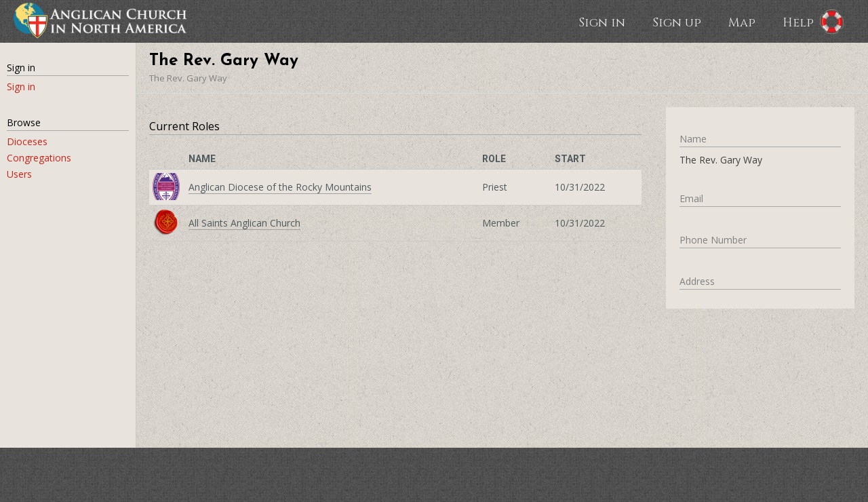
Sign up (677, 22)
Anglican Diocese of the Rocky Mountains (280, 187)
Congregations (39, 158)
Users (19, 174)
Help (798, 22)
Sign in (602, 22)
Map (742, 22)
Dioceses (27, 141)
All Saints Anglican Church (244, 223)
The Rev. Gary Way (188, 78)
